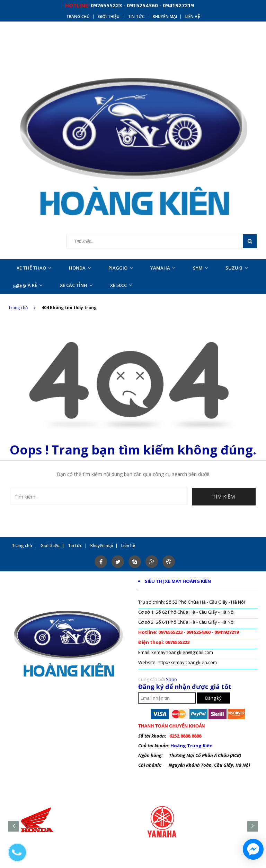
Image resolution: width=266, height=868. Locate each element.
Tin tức (136, 17)
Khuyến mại (165, 17)
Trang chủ (22, 308)
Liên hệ (193, 17)
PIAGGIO (121, 268)
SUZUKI (237, 268)
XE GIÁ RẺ (29, 285)
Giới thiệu (109, 17)
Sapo (171, 679)
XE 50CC (121, 285)
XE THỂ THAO (34, 268)
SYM (200, 268)
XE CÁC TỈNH (76, 285)
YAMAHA (163, 268)
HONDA (80, 268)
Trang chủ (78, 17)
